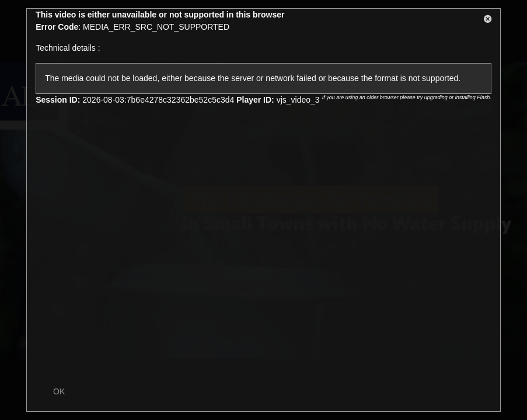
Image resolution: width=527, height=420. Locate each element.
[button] (488, 21)
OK (59, 391)
